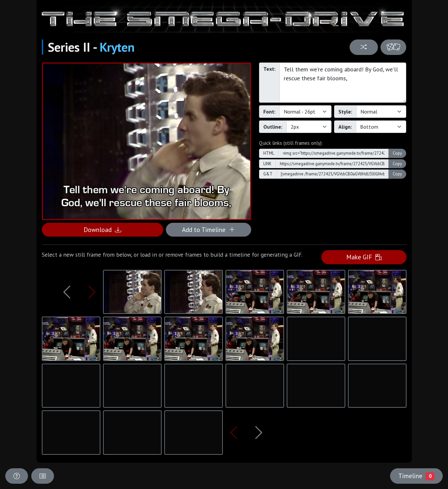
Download (102, 230)
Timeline (416, 476)
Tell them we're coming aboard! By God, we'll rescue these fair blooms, (343, 83)
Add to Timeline (209, 230)
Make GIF (364, 257)
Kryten (117, 47)
